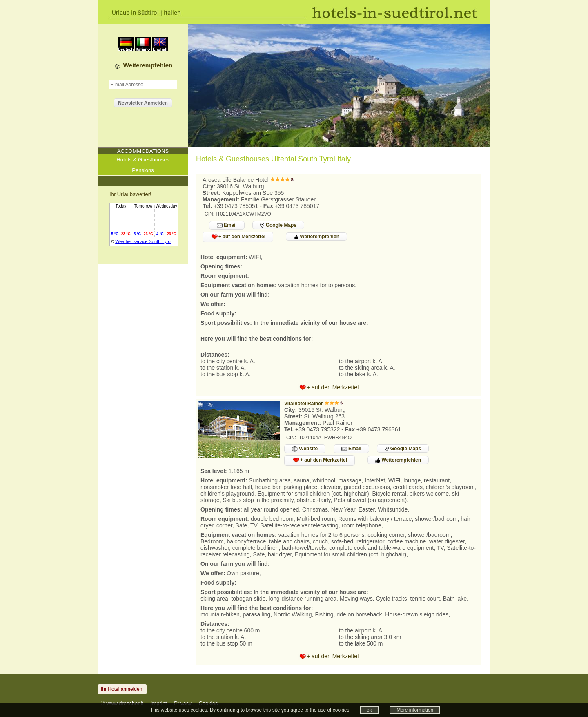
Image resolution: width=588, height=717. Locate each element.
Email (227, 225)
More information (415, 710)
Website (305, 449)
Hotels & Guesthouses (143, 160)
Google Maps (278, 225)
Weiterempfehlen (148, 65)
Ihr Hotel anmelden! (122, 689)
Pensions (143, 170)
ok (369, 710)
